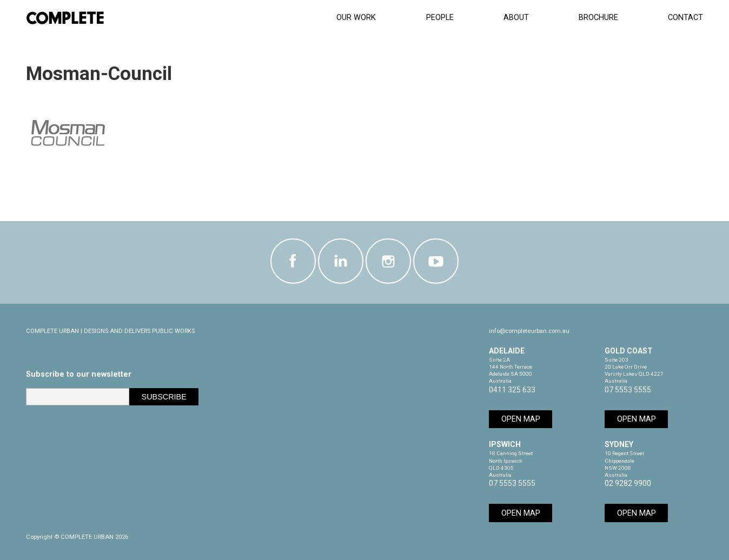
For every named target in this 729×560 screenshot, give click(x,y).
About (516, 18)
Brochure (598, 18)
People (440, 18)
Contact (685, 18)
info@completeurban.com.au (529, 331)
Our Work (356, 18)
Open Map (521, 419)
